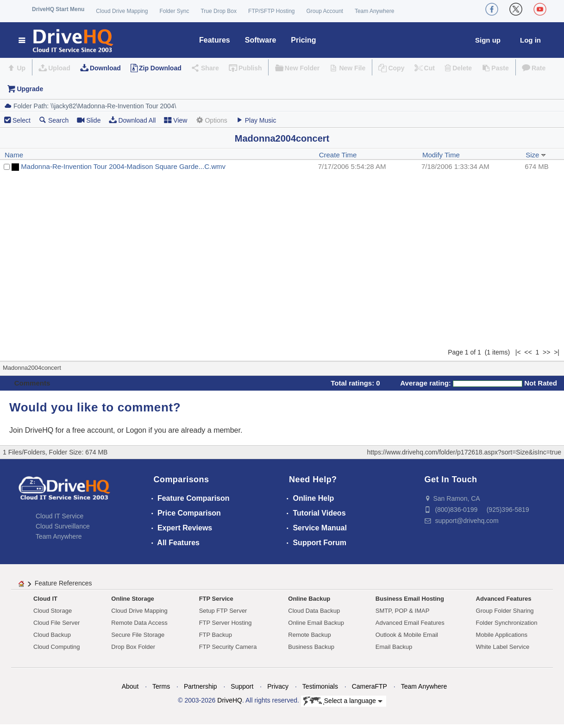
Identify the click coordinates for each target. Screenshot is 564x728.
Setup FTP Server (223, 611)
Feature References (63, 583)
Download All (132, 120)
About (130, 686)
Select (22, 120)
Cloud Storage (53, 611)
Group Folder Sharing (505, 611)
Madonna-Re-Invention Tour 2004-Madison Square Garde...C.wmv (123, 166)
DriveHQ (230, 700)
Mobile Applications (502, 635)
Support (242, 686)
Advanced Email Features (410, 623)
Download (105, 68)
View (175, 120)
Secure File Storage (138, 635)
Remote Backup (310, 635)
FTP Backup (216, 635)
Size (536, 155)
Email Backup (394, 647)
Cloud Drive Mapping (122, 11)
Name (14, 155)
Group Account (325, 11)
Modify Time (441, 155)
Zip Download (160, 68)
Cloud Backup (52, 635)
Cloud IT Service (60, 516)
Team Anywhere (374, 11)
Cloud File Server (56, 623)
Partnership (201, 686)
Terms (161, 686)
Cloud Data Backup (314, 611)
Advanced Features (504, 599)
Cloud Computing (56, 647)
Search (54, 120)
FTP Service (216, 599)
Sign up (488, 40)
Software (261, 40)
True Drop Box (219, 11)
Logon (136, 430)
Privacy (278, 686)
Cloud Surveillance (63, 526)
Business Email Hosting (410, 599)
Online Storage (132, 599)
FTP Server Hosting (226, 623)
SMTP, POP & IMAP (403, 611)
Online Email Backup (316, 623)
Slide (89, 120)
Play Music (256, 120)
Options (211, 120)
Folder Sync (174, 11)
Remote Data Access (139, 623)
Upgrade (30, 89)
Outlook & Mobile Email (407, 635)
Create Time (338, 155)
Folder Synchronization (507, 623)
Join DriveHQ (32, 430)
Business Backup (311, 647)
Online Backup (309, 599)
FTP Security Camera (228, 647)
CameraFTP (370, 686)
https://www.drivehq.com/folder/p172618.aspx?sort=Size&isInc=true (464, 452)
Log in (530, 40)
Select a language (343, 701)
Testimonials (320, 686)
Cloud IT (45, 599)
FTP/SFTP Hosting (271, 11)
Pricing (303, 40)
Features (215, 40)
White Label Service (503, 647)
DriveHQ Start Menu (58, 9)
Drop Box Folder (133, 647)
